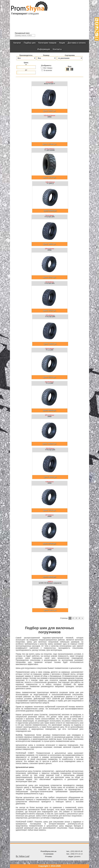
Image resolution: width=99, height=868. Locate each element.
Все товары (47, 68)
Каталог (17, 43)
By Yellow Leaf (23, 856)
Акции (62, 43)
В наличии (47, 70)
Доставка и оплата (77, 43)
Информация (44, 49)
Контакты (57, 49)
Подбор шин (30, 43)
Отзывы (48, 856)
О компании (48, 854)
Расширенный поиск (22, 33)
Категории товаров (47, 43)
